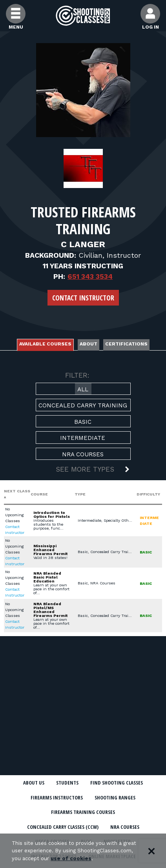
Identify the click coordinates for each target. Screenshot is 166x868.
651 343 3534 (90, 276)
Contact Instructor (83, 298)
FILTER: (77, 375)
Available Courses (45, 344)
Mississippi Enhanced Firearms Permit (50, 550)
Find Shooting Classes (117, 783)
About (88, 344)
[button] (83, 470)
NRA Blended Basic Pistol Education (47, 577)
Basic (83, 422)
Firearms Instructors (57, 797)
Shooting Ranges (115, 797)
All (83, 389)
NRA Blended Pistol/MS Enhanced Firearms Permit (50, 610)
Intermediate (83, 438)
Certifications (126, 344)
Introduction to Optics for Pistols (52, 514)
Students (67, 783)
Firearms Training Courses (83, 812)
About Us (34, 783)
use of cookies (71, 858)
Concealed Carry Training (83, 405)
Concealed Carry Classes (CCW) (63, 827)
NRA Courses (83, 454)
